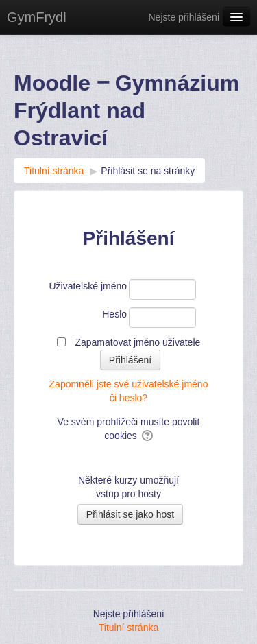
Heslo (114, 314)
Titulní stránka (128, 628)
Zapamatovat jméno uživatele (137, 342)
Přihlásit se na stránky (148, 171)
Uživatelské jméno (88, 286)
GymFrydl (37, 17)
